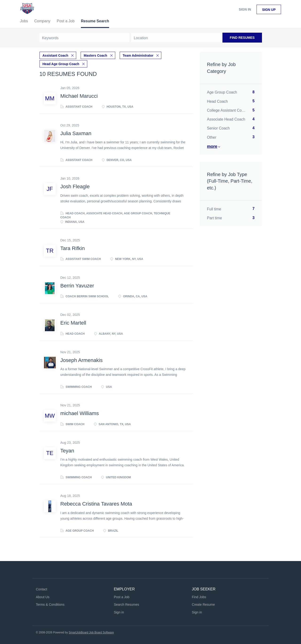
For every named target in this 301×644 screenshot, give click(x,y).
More (212, 146)
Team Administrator (138, 55)
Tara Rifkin (73, 248)
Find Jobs (199, 597)
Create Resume (203, 605)
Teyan (67, 451)
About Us (43, 597)
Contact (42, 589)
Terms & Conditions (50, 605)
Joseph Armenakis (82, 360)
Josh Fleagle (75, 187)
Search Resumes (126, 605)
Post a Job (122, 597)
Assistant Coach (55, 55)
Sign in (245, 9)
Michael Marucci (79, 96)
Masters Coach (95, 55)
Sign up (269, 10)
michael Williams (80, 413)
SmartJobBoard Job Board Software (91, 632)
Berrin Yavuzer (77, 286)
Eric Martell (73, 323)
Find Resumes (242, 38)
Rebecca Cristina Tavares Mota (96, 504)
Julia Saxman (76, 133)
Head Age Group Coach (61, 64)
